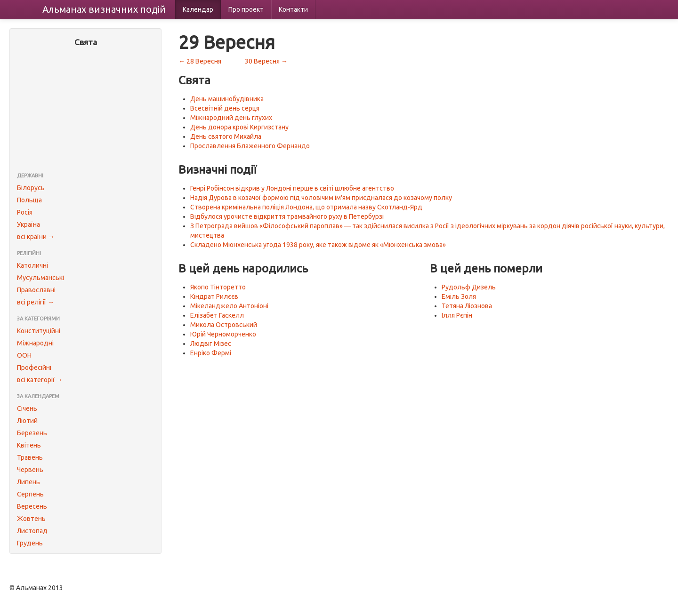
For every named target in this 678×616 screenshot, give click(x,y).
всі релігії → (36, 302)
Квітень (29, 445)
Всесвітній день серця (225, 108)
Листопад (32, 531)
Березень (32, 433)
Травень (30, 457)
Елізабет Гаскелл (217, 315)
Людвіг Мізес (211, 344)
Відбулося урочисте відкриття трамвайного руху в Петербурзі (287, 216)
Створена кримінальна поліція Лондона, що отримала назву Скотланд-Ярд (306, 207)
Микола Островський (224, 325)
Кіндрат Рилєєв (214, 296)
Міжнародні (35, 343)
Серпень (30, 494)
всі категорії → (40, 380)
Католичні (32, 265)
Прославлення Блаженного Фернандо (250, 146)
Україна (28, 224)
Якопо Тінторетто (218, 287)
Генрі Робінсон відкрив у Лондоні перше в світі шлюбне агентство (292, 188)
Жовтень (31, 519)
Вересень (32, 506)
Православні (36, 290)
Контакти (293, 9)
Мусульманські (40, 278)
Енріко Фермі (211, 353)
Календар (198, 9)
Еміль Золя (459, 296)
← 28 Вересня (200, 61)
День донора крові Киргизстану (239, 127)
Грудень (30, 543)
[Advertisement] (85, 111)
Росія (25, 212)
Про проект (246, 9)
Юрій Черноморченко (223, 334)
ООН (24, 355)
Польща (29, 200)
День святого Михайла (226, 136)
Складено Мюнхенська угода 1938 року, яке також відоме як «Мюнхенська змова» (318, 245)
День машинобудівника (227, 99)
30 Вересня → (266, 61)
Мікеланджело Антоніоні (229, 306)
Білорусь (31, 188)
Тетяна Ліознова (467, 306)
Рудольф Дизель (469, 287)
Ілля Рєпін (457, 315)
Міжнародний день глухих (231, 118)
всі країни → (36, 237)
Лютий (27, 421)
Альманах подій (104, 9)
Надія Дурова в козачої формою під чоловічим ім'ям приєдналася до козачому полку (321, 198)
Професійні (34, 368)
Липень (28, 482)
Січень (27, 408)
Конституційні (39, 331)
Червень (30, 470)
